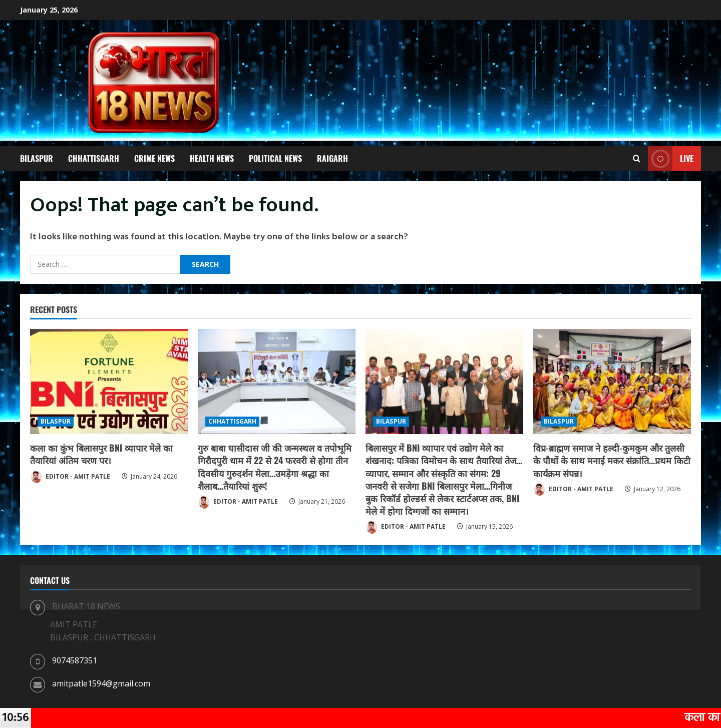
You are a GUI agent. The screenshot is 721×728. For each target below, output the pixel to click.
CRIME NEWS (154, 158)
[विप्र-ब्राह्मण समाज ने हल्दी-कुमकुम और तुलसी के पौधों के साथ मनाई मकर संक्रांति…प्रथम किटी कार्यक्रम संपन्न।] (612, 382)
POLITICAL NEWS (275, 158)
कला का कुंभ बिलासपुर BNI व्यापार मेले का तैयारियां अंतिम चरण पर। (101, 454)
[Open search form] (637, 159)
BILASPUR (37, 158)
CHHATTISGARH (94, 158)
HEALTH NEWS (212, 158)
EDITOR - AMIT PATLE (70, 477)
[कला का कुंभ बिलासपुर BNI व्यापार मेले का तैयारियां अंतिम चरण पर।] (109, 382)
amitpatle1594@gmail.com (101, 683)
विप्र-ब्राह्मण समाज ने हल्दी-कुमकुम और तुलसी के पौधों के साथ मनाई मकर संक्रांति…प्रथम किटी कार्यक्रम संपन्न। (612, 460)
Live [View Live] (671, 158)
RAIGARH (332, 158)
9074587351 (75, 660)
